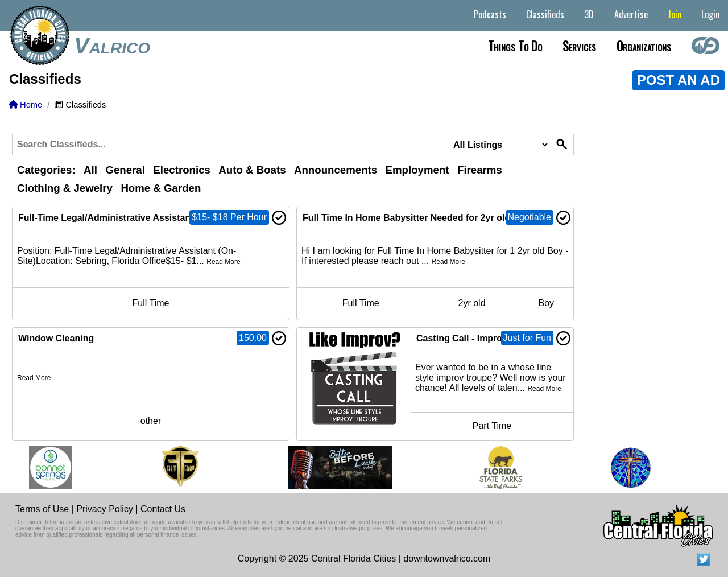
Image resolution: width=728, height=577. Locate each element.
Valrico (112, 46)
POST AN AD (679, 80)
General (125, 170)
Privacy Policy (105, 509)
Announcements (336, 170)
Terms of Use (42, 509)
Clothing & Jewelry (65, 188)
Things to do (515, 46)
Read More (223, 262)
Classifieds (545, 14)
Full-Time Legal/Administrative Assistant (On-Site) (127, 218)
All (90, 170)
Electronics (182, 170)
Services (579, 46)
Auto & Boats (252, 170)
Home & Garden (161, 188)
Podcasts (490, 14)
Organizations (644, 46)
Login (710, 14)
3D (589, 14)
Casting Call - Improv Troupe (478, 338)
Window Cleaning (56, 338)
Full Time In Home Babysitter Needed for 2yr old (406, 218)
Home (25, 105)
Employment (417, 170)
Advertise (631, 14)
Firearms (480, 170)
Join (675, 14)
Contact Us (163, 509)
